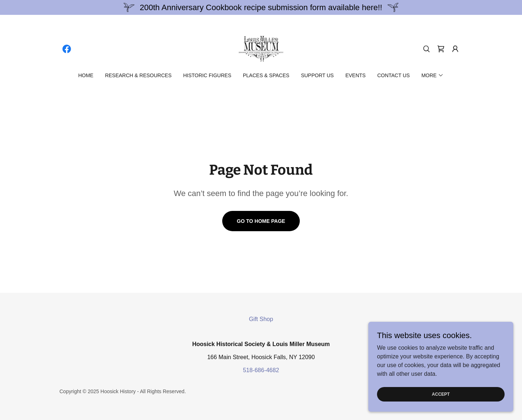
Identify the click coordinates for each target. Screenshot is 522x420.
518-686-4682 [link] (261, 370)
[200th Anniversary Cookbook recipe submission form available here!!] (261, 7)
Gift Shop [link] (261, 319)
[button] (455, 49)
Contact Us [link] (394, 75)
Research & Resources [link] (138, 75)
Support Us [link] (317, 75)
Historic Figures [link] (207, 75)
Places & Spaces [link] (266, 75)
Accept (441, 409)
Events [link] (356, 75)
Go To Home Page (261, 221)
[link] (67, 49)
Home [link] (86, 75)
